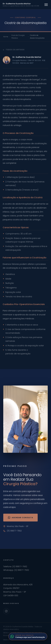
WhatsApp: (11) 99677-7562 (16, 570)
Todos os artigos (14, 50)
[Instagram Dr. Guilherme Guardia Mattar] (6, 611)
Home (6, 37)
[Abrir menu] (46, 5)
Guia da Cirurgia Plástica (18, 37)
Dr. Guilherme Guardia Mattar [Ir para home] (21, 5)
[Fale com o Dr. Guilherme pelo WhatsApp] (28, 636)
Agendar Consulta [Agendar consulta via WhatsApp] (20, 517)
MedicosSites (8, 640)
